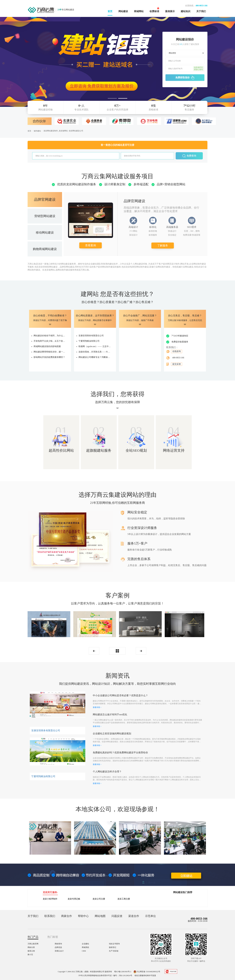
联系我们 (50, 916)
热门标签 (53, 937)
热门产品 (33, 937)
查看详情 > (97, 707)
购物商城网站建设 (45, 249)
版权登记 (113, 947)
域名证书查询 (114, 944)
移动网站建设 (45, 232)
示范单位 (150, 916)
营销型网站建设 (45, 216)
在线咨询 (177, 351)
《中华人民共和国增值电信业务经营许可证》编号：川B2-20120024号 (105, 976)
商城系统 (85, 947)
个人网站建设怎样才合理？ (107, 772)
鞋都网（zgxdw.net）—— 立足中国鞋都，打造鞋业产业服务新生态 (95, 346)
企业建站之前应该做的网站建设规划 (112, 734)
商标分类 (31, 947)
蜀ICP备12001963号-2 (123, 972)
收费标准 (154, 11)
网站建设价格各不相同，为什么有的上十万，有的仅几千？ (50, 336)
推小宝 (30, 955)
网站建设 (123, 11)
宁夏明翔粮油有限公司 (89, 341)
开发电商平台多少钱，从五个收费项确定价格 (50, 341)
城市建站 (37, 131)
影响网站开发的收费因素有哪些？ (49, 357)
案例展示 (170, 11)
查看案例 (91, 245)
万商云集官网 (33, 944)
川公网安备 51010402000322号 (147, 972)
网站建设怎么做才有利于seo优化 (110, 714)
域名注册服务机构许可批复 (145, 976)
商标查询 (58, 944)
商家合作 (67, 916)
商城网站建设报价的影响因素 (47, 346)
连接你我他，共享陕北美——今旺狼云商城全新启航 (95, 352)
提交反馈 (177, 364)
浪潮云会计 (59, 951)
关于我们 (201, 11)
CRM (84, 951)
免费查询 (189, 156)
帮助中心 (83, 916)
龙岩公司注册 (99, 899)
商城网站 (139, 11)
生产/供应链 (114, 951)
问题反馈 (117, 916)
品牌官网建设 (45, 200)
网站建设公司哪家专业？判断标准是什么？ (95, 357)
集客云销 (31, 951)
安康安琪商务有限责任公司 (91, 336)
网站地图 (100, 916)
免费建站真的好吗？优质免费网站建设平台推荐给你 (120, 753)
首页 (110, 11)
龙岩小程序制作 (50, 899)
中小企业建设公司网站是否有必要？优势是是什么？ (120, 695)
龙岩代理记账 (74, 899)
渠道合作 (134, 916)
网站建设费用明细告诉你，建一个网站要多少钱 (50, 352)
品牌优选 (58, 947)
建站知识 (186, 11)
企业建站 (85, 944)
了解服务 (163, 246)
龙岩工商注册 (124, 899)
